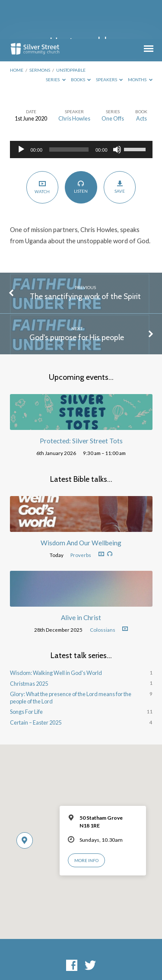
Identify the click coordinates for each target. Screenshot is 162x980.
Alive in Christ (81, 579)
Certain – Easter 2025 (36, 684)
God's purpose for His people (77, 298)
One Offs (113, 80)
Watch (42, 148)
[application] (81, 111)
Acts (141, 80)
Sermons (40, 31)
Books (81, 41)
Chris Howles (74, 80)
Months (140, 41)
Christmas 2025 (29, 645)
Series (56, 41)
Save (120, 148)
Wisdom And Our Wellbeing (81, 504)
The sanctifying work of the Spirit (85, 257)
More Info (86, 821)
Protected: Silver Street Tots (81, 402)
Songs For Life (26, 673)
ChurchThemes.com (81, 958)
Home (17, 31)
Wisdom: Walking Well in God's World (56, 634)
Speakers (110, 41)
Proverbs (81, 516)
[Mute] (117, 111)
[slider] (69, 111)
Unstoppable (71, 31)
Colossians (103, 591)
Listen (81, 148)
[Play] (21, 111)
